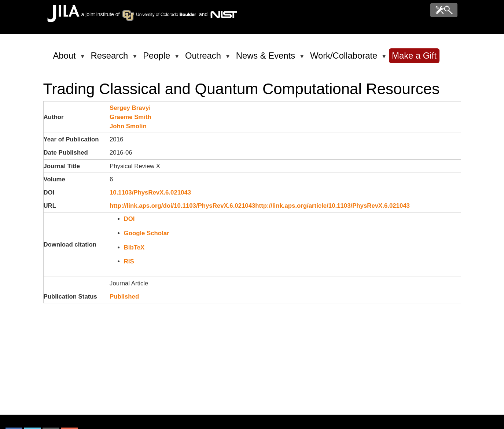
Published (124, 297)
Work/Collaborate (345, 59)
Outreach (204, 59)
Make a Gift (414, 56)
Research (111, 59)
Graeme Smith (130, 117)
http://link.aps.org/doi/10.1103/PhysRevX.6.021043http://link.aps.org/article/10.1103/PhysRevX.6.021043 (260, 206)
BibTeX (134, 247)
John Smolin (128, 126)
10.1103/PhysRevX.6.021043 (150, 193)
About (66, 59)
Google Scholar (147, 233)
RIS (129, 261)
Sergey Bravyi (130, 108)
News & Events (267, 59)
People (158, 59)
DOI (129, 219)
